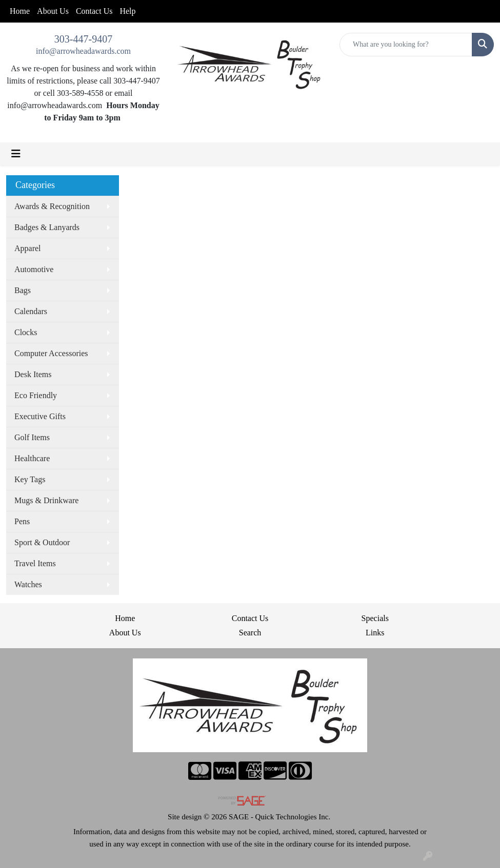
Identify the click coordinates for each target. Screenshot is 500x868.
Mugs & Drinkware (46, 500)
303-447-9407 (83, 39)
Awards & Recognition (52, 206)
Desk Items (33, 374)
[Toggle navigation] (16, 154)
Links (375, 633)
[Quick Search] (406, 45)
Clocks (26, 332)
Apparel (28, 248)
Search (250, 633)
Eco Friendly (36, 395)
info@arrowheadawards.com (83, 51)
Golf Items (32, 437)
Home (20, 11)
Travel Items (35, 563)
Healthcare (32, 458)
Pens (22, 521)
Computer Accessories (51, 353)
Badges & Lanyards (47, 227)
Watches (28, 584)
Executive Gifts (40, 416)
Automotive (34, 269)
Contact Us (94, 11)
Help (127, 11)
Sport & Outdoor (42, 542)
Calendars (31, 311)
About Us (53, 11)
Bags (23, 290)
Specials (375, 618)
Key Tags (30, 479)
